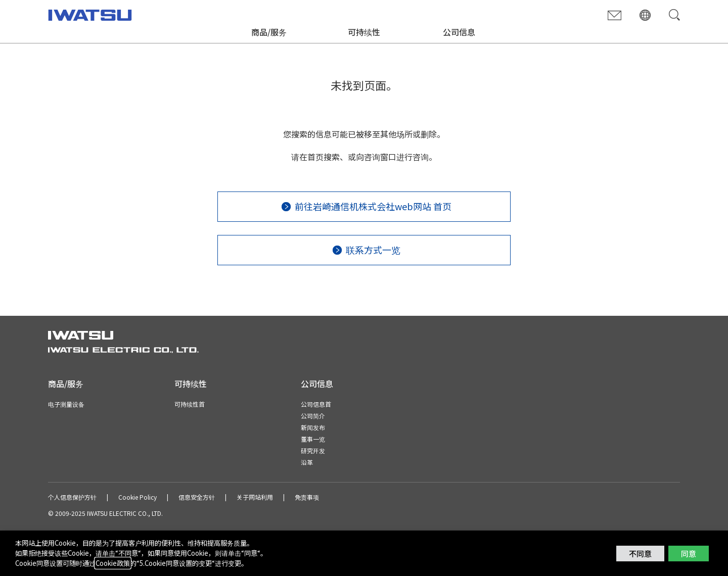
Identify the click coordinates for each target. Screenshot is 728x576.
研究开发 (313, 450)
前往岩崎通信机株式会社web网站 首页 (373, 206)
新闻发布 (313, 427)
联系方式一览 (373, 250)
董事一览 (313, 439)
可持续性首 (190, 404)
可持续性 (364, 32)
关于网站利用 (255, 497)
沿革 (307, 462)
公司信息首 (316, 404)
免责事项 (307, 497)
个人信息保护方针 (72, 497)
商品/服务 (269, 32)
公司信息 (459, 32)
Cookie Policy (138, 497)
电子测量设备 (66, 404)
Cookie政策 (113, 563)
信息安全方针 (197, 497)
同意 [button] (689, 554)
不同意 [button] (640, 554)
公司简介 (313, 416)
